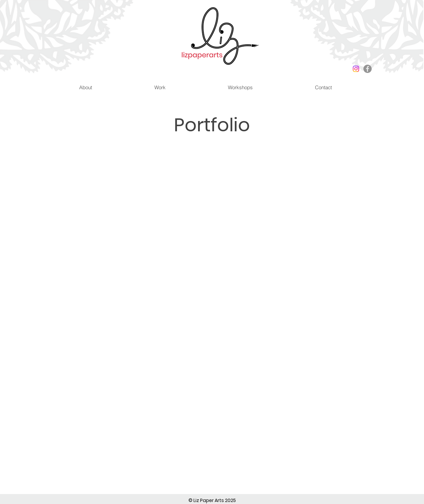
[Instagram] (356, 69)
